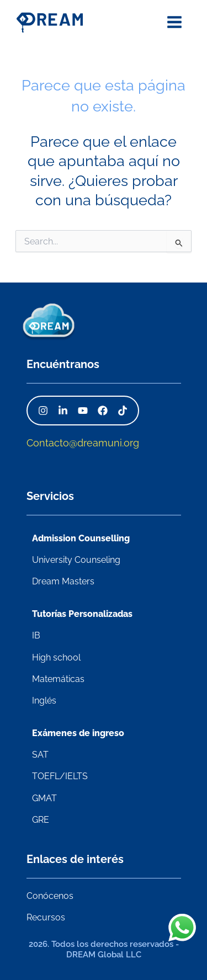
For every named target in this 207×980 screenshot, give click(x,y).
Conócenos (50, 896)
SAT (40, 755)
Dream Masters (63, 581)
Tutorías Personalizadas (82, 614)
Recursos (46, 917)
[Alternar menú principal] (175, 22)
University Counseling (76, 560)
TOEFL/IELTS (60, 776)
